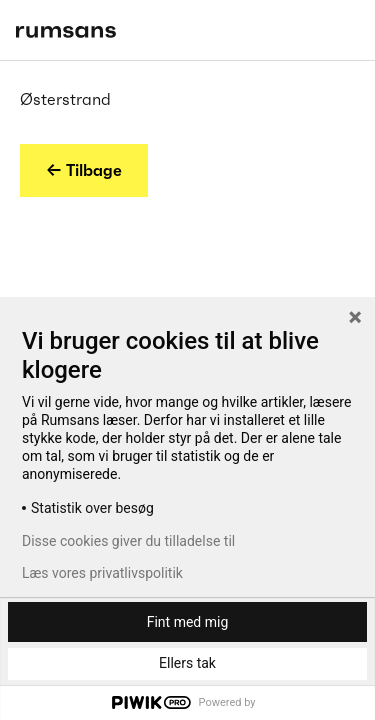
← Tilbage (84, 170)
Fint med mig (188, 622)
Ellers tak (187, 663)
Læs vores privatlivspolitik (102, 573)
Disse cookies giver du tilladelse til (128, 541)
